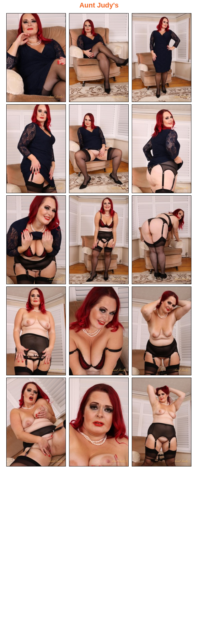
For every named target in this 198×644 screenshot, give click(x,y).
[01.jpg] (36, 58)
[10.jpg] (36, 331)
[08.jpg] (99, 240)
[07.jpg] (36, 240)
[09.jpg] (162, 240)
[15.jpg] (162, 422)
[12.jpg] (162, 331)
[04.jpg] (36, 149)
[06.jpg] (162, 149)
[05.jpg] (99, 149)
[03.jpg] (162, 58)
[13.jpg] (36, 422)
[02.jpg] (99, 58)
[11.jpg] (99, 331)
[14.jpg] (99, 422)
